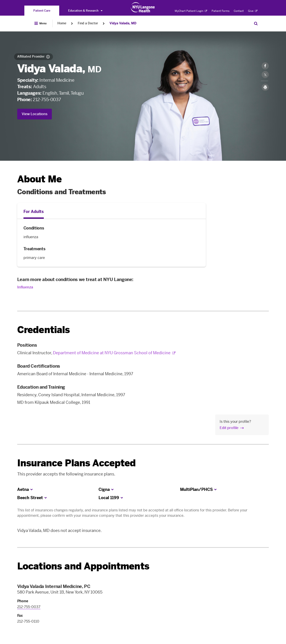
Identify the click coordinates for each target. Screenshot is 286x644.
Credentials (44, 330)
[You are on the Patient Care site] (42, 11)
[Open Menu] (40, 23)
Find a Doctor (88, 23)
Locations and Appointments (83, 566)
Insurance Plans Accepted (77, 463)
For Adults (34, 212)
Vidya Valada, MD (123, 23)
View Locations (35, 114)
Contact (239, 11)
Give (253, 11)
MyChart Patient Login (191, 11)
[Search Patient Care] (256, 23)
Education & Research (85, 11)
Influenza (25, 287)
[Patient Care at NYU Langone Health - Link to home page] (143, 7)
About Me (39, 179)
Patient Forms (221, 11)
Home (62, 23)
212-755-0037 (47, 100)
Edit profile (229, 428)
